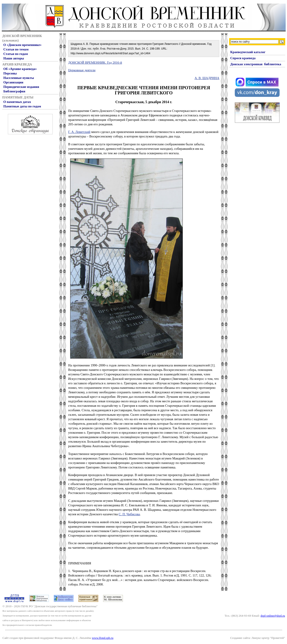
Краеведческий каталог (248, 52)
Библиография (14, 91)
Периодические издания (21, 87)
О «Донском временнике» (22, 45)
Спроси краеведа (243, 58)
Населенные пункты (19, 78)
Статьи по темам (16, 49)
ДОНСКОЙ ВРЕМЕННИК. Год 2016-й (95, 63)
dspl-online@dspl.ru (273, 616)
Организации (13, 82)
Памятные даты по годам (22, 106)
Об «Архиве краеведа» (20, 69)
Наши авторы (14, 58)
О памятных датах (17, 102)
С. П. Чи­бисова (129, 514)
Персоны (10, 73)
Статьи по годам (16, 54)
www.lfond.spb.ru (103, 638)
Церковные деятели (82, 70)
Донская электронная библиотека (256, 64)
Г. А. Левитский (79, 132)
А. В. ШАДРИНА (207, 78)
